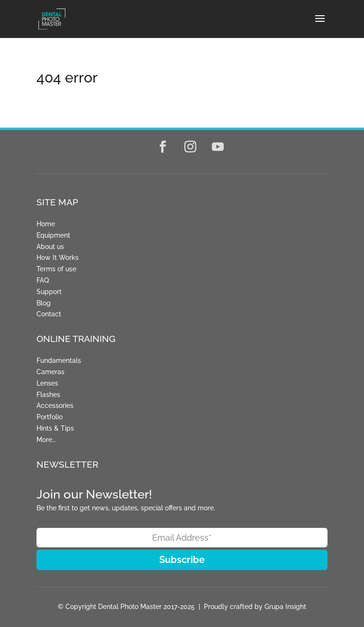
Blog (44, 303)
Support (49, 292)
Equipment (53, 235)
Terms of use (56, 269)
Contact (49, 314)
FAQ (43, 280)
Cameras (50, 372)
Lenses (47, 383)
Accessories (55, 406)
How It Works (58, 258)
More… (46, 440)
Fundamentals (59, 360)
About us (50, 247)
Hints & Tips (55, 428)
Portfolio (50, 417)
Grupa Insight (285, 607)
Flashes (48, 395)
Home (46, 224)
